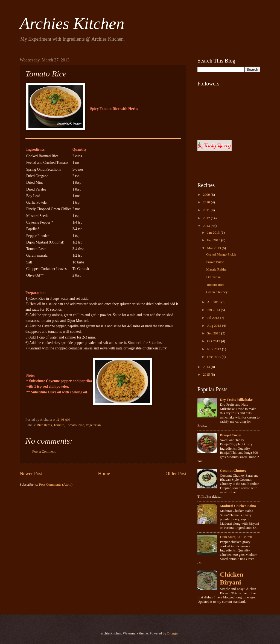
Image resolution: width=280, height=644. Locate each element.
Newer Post (31, 474)
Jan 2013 (214, 233)
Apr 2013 (214, 302)
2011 (207, 210)
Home (104, 474)
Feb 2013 (214, 240)
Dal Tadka (213, 277)
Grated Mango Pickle (221, 254)
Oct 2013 (214, 341)
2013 (207, 226)
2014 (207, 367)
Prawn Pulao (215, 262)
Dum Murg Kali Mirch (236, 537)
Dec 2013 (214, 357)
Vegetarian (93, 425)
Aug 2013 (214, 326)
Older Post (176, 474)
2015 (207, 375)
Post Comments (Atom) (56, 485)
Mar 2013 (214, 248)
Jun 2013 (214, 310)
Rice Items (44, 425)
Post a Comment (44, 452)
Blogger (173, 633)
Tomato (59, 425)
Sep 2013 (214, 333)
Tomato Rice (75, 425)
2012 (207, 218)
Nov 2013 (214, 349)
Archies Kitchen (72, 23)
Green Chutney (217, 292)
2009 (207, 195)
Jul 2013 (213, 318)
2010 (207, 202)
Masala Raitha (216, 269)
